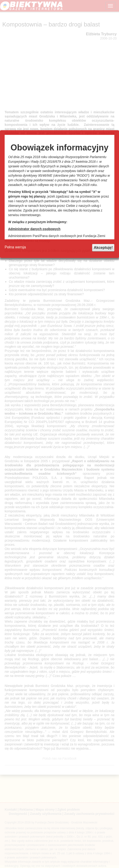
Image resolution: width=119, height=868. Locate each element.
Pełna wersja (15, 247)
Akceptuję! (103, 248)
